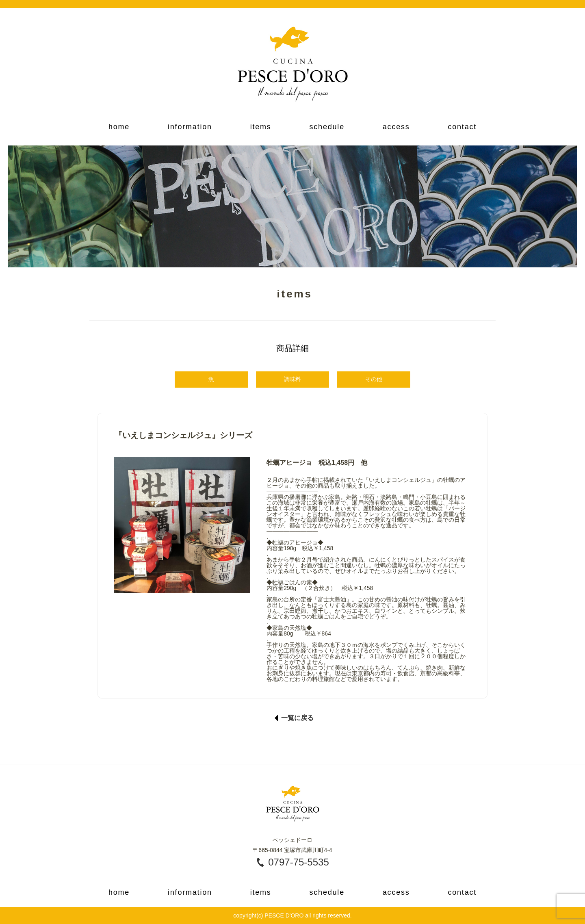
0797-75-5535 (298, 862)
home (119, 127)
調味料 (292, 379)
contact (462, 127)
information (190, 127)
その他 (374, 379)
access (396, 127)
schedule (327, 127)
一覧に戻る (297, 718)
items (261, 127)
